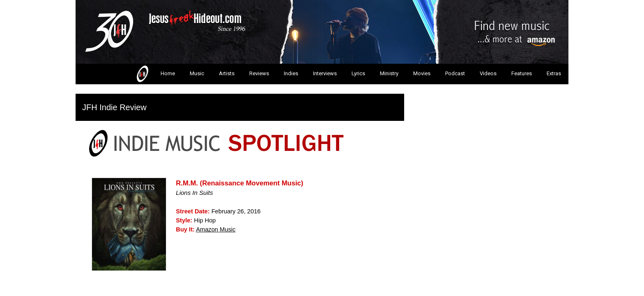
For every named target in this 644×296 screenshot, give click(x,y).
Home (155, 74)
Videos (488, 73)
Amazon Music (216, 229)
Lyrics (358, 73)
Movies (422, 73)
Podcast (455, 73)
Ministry (389, 73)
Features (522, 73)
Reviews (259, 73)
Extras (554, 73)
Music (197, 73)
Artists (227, 73)
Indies (291, 73)
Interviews (325, 73)
